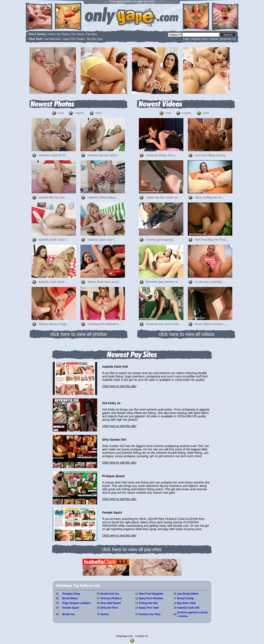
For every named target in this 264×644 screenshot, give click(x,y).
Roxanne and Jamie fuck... (163, 324)
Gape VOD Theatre (74, 39)
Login (186, 39)
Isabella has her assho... (104, 155)
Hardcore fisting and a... (162, 155)
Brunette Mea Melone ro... (163, 282)
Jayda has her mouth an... (163, 197)
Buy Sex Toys (95, 39)
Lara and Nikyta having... (211, 155)
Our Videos (78, 34)
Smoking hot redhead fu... (104, 324)
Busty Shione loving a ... (211, 324)
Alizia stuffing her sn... (209, 197)
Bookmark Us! (228, 39)
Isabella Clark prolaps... (103, 197)
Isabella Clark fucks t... (53, 240)
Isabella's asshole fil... (53, 155)
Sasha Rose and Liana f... (104, 282)
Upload (214, 39)
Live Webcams (52, 39)
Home (51, 34)
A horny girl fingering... (161, 240)
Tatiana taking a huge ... (54, 324)
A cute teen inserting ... (210, 282)
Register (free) (200, 39)
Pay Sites (92, 34)
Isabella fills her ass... (53, 197)
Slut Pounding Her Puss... (212, 240)
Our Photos (63, 34)
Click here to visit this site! (119, 386)
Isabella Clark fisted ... (53, 282)
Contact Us (142, 636)
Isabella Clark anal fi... (102, 240)
